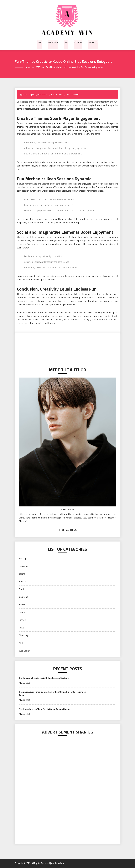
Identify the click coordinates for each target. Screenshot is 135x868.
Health (22, 605)
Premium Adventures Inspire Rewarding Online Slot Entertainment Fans (45, 694)
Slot (60, 94)
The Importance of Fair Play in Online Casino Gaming (46, 709)
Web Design (53, 42)
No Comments (73, 94)
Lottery (23, 620)
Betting (23, 558)
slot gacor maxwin (57, 123)
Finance (23, 582)
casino (22, 574)
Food (66, 42)
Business (78, 42)
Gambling (23, 597)
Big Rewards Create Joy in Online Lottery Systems (45, 678)
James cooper (28, 94)
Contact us (93, 42)
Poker (22, 628)
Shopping (23, 635)
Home (40, 42)
